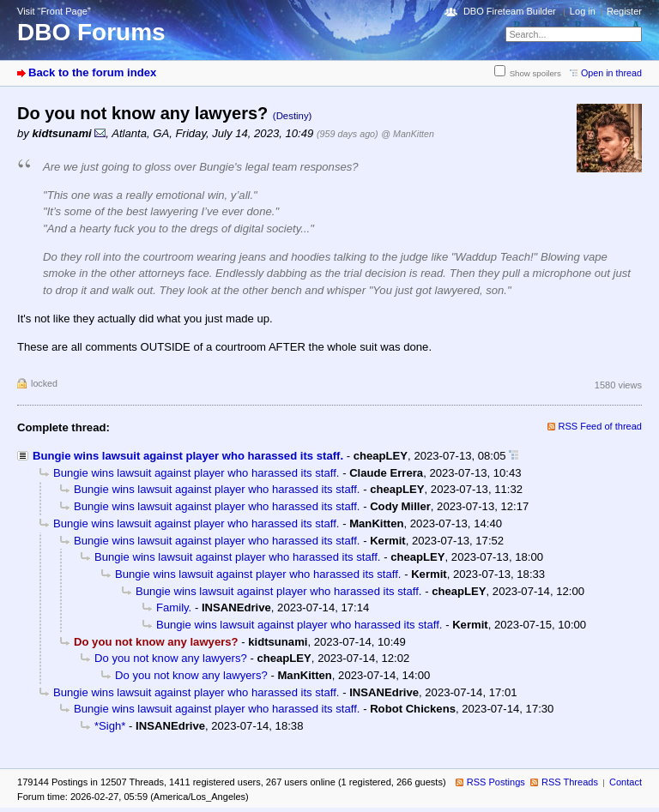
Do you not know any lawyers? (171, 658)
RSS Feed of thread (601, 426)
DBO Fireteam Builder (510, 11)
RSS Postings (496, 782)
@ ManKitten (408, 134)
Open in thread (611, 73)
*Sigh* (110, 726)
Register (624, 11)
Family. (174, 607)
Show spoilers (535, 73)
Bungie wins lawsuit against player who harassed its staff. (188, 456)
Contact (626, 782)
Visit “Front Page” (54, 11)
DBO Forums (91, 32)
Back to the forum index (92, 72)
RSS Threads (570, 782)
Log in (583, 11)
